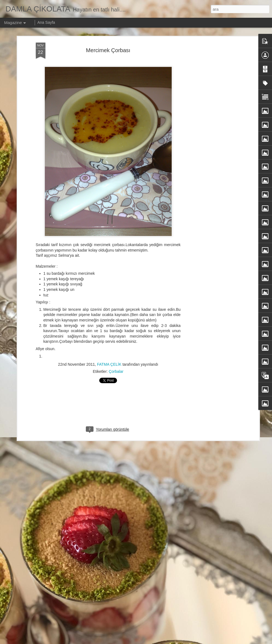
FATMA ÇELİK (109, 364)
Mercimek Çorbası (108, 50)
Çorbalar (116, 371)
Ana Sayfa (46, 22)
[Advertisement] (211, 129)
